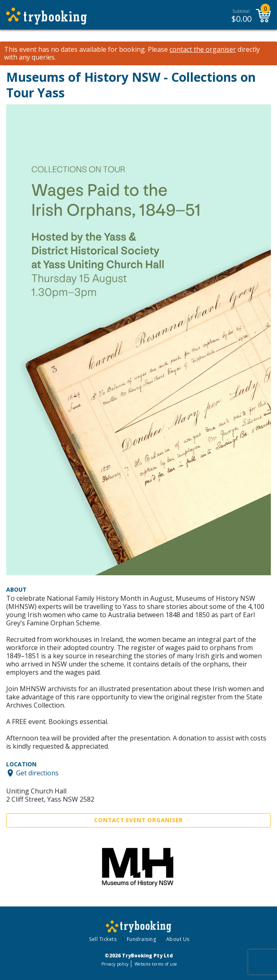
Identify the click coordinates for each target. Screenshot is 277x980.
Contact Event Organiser (138, 820)
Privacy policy (115, 964)
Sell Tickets (103, 939)
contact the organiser (203, 50)
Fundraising (142, 939)
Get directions (37, 773)
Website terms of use (156, 964)
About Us (178, 939)
